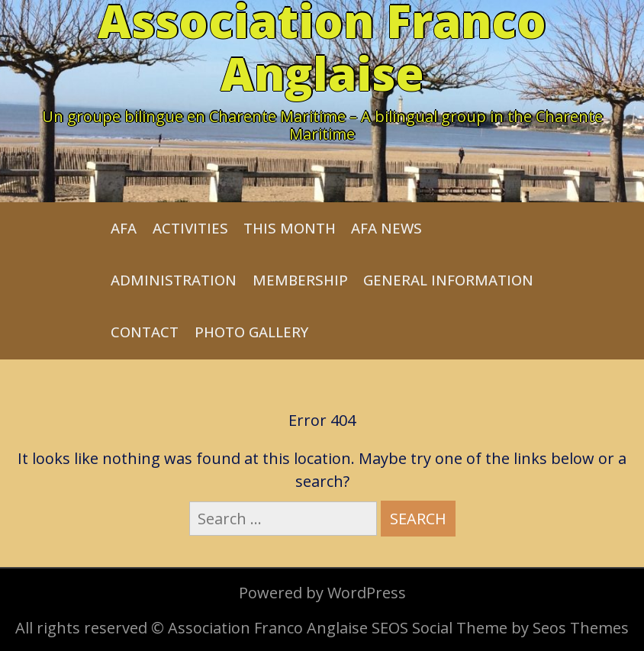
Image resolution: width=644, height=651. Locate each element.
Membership (300, 280)
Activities (190, 228)
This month (290, 228)
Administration (174, 280)
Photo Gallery (251, 332)
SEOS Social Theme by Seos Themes (500, 628)
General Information (448, 280)
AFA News (386, 228)
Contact (145, 332)
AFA (124, 228)
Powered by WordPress (322, 593)
